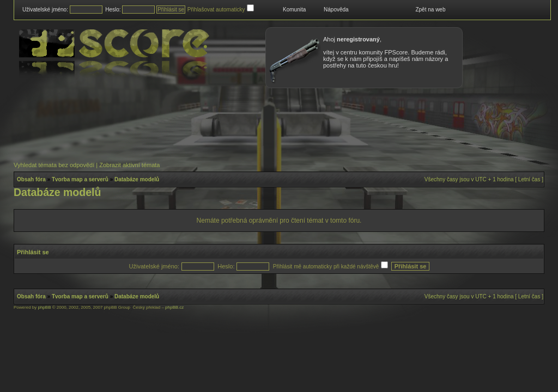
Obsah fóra (31, 179)
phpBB (44, 307)
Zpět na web (430, 10)
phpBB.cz (174, 307)
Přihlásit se (33, 252)
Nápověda (336, 10)
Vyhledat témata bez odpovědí (54, 165)
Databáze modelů (137, 179)
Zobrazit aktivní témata (129, 165)
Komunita (294, 10)
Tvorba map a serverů (80, 179)
